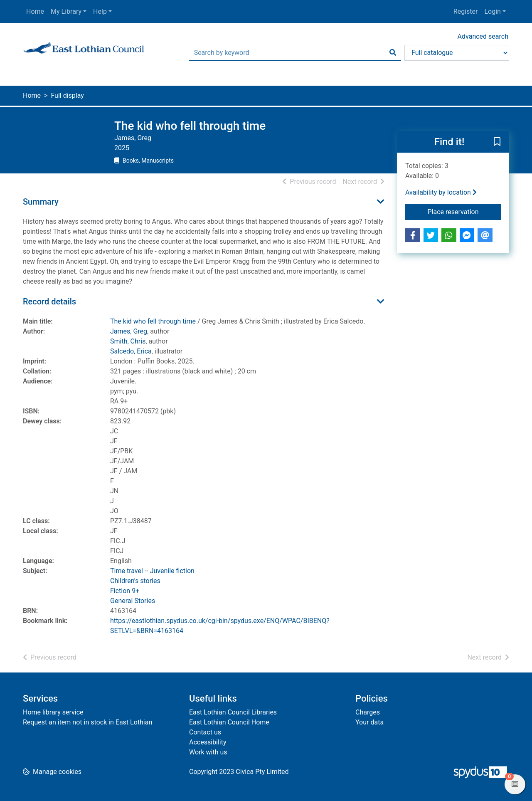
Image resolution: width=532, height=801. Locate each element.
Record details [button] (49, 302)
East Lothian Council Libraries (233, 712)
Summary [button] (41, 202)
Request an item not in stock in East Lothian (87, 722)
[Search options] (457, 53)
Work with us (208, 752)
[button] (497, 142)
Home (35, 11)
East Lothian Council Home (229, 722)
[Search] (393, 53)
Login (492, 11)
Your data (369, 722)
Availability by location (441, 192)
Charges (368, 712)
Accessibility (208, 742)
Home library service (53, 712)
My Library (66, 11)
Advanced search (483, 36)
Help (100, 11)
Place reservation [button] (464, 211)
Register (466, 11)
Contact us (205, 732)
